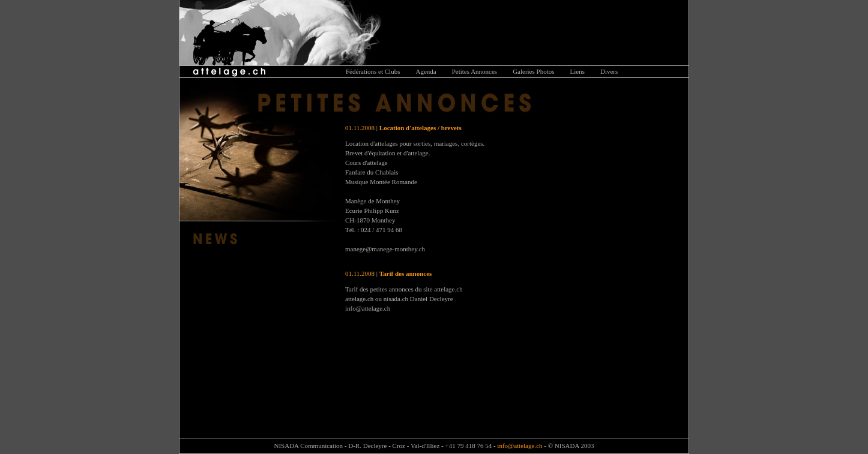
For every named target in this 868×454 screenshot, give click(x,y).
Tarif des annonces (406, 273)
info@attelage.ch (520, 446)
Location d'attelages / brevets (420, 128)
